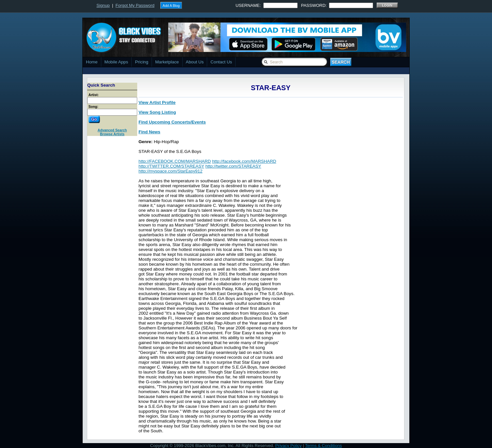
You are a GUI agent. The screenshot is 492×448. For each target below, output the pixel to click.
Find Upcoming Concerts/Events (172, 122)
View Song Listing (157, 112)
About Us (195, 62)
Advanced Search (112, 130)
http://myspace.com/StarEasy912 (171, 171)
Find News (149, 132)
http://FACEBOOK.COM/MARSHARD (175, 161)
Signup (103, 5)
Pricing (142, 62)
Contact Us (221, 62)
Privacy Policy (288, 446)
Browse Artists (112, 134)
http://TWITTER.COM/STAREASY (171, 166)
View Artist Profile (157, 102)
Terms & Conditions (324, 446)
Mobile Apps (116, 62)
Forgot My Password (135, 5)
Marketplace (167, 62)
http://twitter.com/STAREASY (233, 166)
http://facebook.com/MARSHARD (244, 161)
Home (92, 62)
